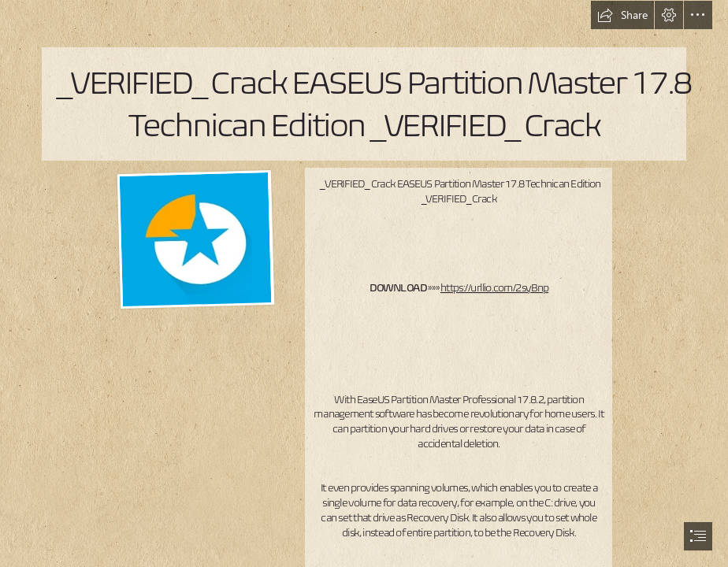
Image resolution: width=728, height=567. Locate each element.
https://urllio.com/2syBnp (494, 288)
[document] (364, 283)
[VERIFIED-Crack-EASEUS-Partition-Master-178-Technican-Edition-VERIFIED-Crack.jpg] (195, 239)
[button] (622, 15)
